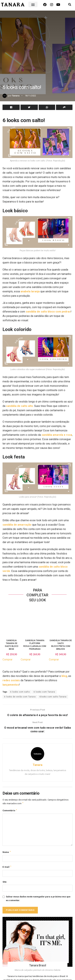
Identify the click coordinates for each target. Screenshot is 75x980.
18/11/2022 (30, 96)
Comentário (10, 811)
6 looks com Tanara (44, 692)
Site (5, 883)
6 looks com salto (20, 692)
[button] (33, 4)
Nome (7, 853)
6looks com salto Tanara (53, 697)
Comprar (7, 660)
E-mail (7, 868)
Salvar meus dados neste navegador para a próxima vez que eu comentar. (38, 900)
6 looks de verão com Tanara (20, 697)
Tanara (16, 96)
